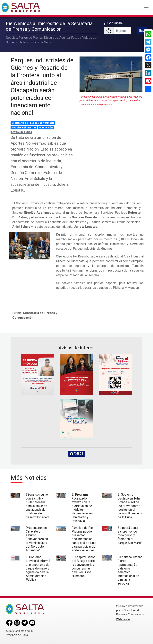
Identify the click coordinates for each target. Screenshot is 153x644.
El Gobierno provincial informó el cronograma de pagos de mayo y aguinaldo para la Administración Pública (38, 568)
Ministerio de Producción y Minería (33, 123)
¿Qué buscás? (114, 23)
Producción (46, 128)
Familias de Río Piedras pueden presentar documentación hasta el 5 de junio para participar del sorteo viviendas (84, 539)
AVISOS (77, 454)
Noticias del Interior (24, 128)
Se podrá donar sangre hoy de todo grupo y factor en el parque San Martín (130, 535)
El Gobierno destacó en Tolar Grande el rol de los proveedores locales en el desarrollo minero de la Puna (130, 506)
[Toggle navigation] (146, 7)
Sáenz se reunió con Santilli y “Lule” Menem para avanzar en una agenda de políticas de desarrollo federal (38, 506)
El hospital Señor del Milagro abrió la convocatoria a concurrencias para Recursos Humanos (83, 566)
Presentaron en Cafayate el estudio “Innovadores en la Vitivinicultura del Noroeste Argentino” (37, 539)
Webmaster (123, 619)
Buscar (143, 31)
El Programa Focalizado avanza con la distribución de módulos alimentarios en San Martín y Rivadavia (82, 508)
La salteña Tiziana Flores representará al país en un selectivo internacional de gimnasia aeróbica (130, 570)
